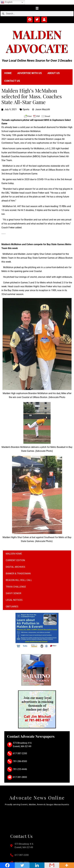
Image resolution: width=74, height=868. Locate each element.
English (7, 2)
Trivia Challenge (16, 587)
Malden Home (14, 554)
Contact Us (12, 81)
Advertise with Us (30, 73)
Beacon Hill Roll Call (19, 580)
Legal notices (14, 600)
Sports (26, 109)
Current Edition (15, 560)
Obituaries (12, 607)
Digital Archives (15, 567)
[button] (37, 8)
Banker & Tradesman (18, 574)
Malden (37, 34)
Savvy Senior (13, 593)
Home (8, 73)
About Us (54, 73)
